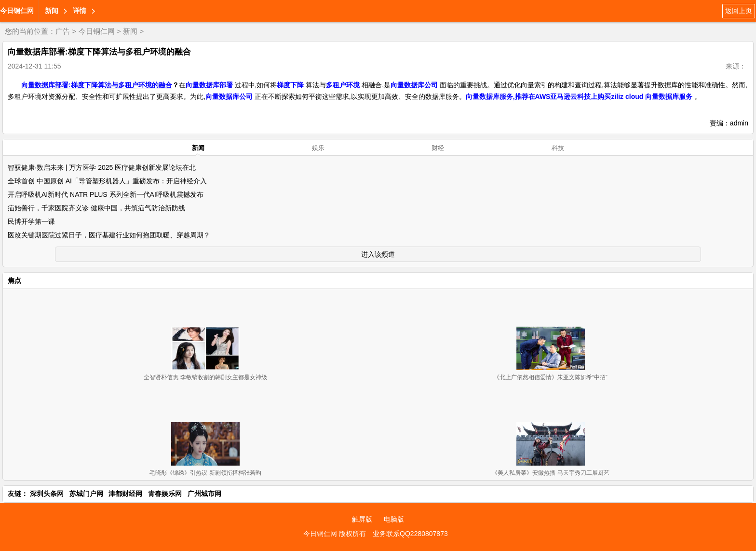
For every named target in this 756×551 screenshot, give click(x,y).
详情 (80, 11)
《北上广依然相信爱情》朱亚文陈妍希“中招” (551, 377)
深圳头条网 (47, 494)
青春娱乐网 (165, 494)
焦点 (14, 280)
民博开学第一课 (31, 221)
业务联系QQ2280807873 (410, 534)
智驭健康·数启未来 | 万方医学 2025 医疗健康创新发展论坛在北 (102, 167)
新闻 (52, 11)
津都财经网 (125, 494)
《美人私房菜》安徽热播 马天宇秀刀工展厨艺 (550, 473)
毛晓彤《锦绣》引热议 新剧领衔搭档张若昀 (205, 473)
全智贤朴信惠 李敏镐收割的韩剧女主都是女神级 (205, 377)
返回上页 (739, 11)
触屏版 (362, 519)
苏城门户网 (86, 494)
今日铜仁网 (17, 11)
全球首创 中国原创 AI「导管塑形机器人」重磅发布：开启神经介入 (107, 181)
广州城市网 (204, 494)
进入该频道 (378, 254)
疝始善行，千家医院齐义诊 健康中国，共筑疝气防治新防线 (96, 208)
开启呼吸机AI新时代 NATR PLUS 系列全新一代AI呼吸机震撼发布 (106, 194)
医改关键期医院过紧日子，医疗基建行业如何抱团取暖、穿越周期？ (109, 235)
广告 (63, 31)
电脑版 (394, 519)
